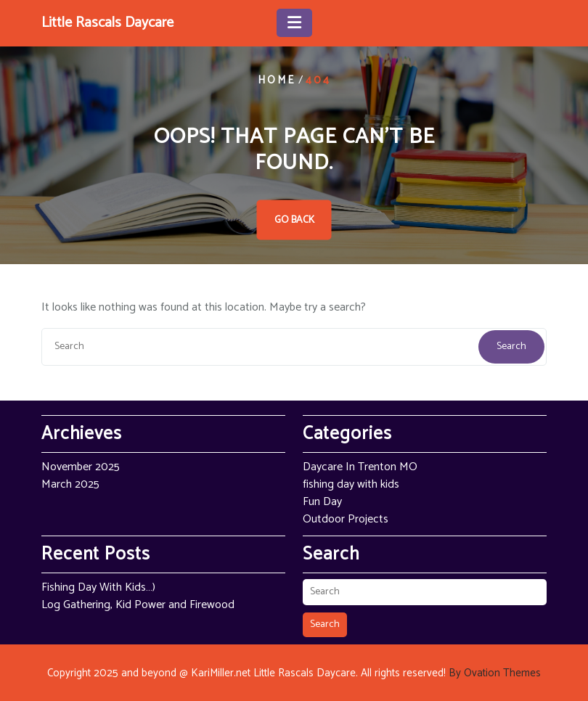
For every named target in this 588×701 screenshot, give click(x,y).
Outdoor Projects (346, 519)
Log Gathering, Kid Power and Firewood (138, 605)
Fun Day (322, 502)
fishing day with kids (351, 484)
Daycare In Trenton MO (360, 467)
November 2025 (81, 467)
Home (277, 80)
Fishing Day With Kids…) (98, 587)
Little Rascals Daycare (107, 23)
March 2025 (70, 484)
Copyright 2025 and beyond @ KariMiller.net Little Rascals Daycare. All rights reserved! (294, 673)
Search (511, 347)
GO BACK (294, 220)
